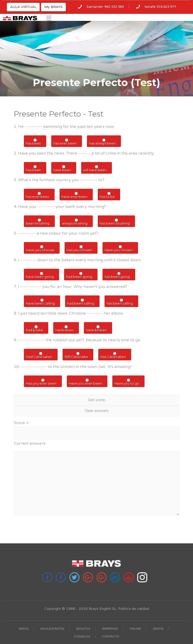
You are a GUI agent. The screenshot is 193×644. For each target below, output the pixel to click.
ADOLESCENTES (52, 629)
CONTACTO (111, 636)
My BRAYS (53, 7)
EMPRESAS (110, 629)
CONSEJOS (82, 636)
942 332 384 (114, 7)
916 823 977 (166, 7)
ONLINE (135, 629)
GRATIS (158, 629)
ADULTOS (83, 629)
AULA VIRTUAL (23, 7)
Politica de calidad (134, 609)
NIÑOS (24, 629)
